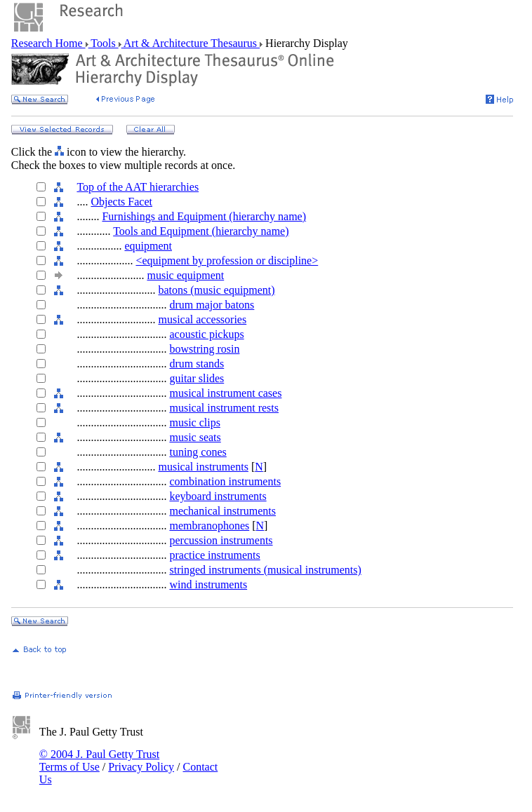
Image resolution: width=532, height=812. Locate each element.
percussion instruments (221, 540)
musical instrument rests (224, 408)
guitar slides (197, 378)
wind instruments (208, 584)
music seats (195, 437)
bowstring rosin (204, 349)
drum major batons (212, 305)
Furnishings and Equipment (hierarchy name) (204, 216)
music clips (194, 422)
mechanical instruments (222, 511)
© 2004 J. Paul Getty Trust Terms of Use (99, 760)
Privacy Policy (141, 767)
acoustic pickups (206, 334)
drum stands (197, 364)
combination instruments (225, 481)
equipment (148, 246)
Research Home (48, 43)
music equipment (185, 275)
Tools (104, 43)
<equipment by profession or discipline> (227, 260)
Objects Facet (121, 202)
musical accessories (202, 319)
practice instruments (214, 555)
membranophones (209, 526)
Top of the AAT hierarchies (138, 187)
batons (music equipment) (216, 290)
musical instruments (203, 467)
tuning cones (198, 452)
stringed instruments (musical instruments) (265, 570)
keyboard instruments (218, 496)
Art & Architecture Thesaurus (191, 43)
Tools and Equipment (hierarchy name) (201, 231)
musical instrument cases (225, 393)
